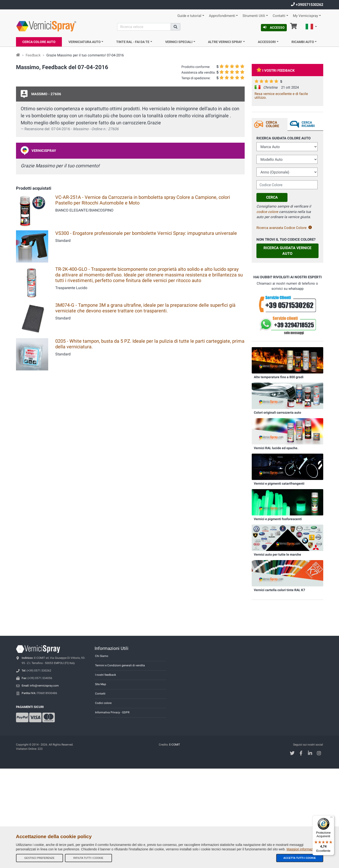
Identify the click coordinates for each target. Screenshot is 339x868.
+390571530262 (307, 5)
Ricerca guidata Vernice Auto (287, 251)
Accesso (274, 27)
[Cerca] (144, 27)
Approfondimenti (222, 16)
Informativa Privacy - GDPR (112, 712)
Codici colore (103, 703)
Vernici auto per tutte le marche (277, 554)
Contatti (279, 16)
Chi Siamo (102, 656)
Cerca (272, 197)
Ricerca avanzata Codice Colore (284, 228)
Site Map (101, 684)
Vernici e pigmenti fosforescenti (278, 519)
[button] (311, 27)
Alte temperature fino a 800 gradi (279, 377)
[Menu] (331, 818)
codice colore (267, 212)
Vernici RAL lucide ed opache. (276, 448)
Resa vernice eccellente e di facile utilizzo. (281, 96)
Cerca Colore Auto (39, 42)
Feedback (33, 55)
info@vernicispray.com (44, 686)
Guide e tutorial (189, 16)
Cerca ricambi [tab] (308, 124)
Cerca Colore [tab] (272, 124)
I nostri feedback (106, 675)
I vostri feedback (276, 71)
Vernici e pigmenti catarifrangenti (279, 483)
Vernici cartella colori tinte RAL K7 (279, 590)
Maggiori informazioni (302, 849)
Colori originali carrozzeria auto (277, 412)
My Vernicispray (305, 16)
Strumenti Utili (254, 16)
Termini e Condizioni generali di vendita (120, 665)
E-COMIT (175, 745)
